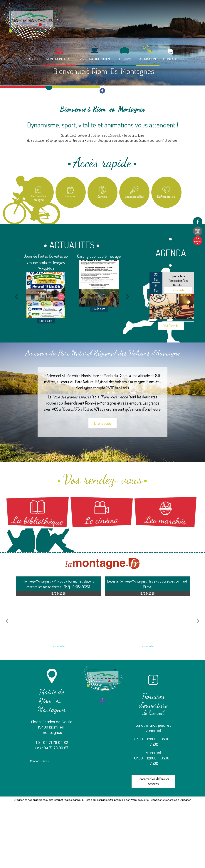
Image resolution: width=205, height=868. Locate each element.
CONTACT (170, 59)
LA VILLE (33, 59)
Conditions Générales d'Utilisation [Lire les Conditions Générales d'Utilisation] (171, 800)
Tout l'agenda (171, 325)
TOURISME (125, 59)
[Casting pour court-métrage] (99, 283)
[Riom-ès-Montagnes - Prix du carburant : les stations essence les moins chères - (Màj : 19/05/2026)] (58, 619)
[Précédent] (16, 297)
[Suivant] (128, 297)
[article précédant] (7, 621)
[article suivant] (198, 621)
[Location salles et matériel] (134, 192)
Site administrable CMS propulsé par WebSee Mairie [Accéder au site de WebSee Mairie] (117, 800)
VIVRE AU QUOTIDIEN (95, 59)
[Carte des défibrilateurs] (166, 192)
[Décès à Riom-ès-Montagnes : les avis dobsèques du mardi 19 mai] (147, 619)
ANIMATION (148, 59)
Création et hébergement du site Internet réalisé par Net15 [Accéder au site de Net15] (49, 800)
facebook (102, 91)
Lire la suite (102, 423)
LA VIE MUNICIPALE (59, 59)
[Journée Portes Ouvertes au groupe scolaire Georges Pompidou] (46, 295)
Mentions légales (39, 761)
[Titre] (39, 192)
